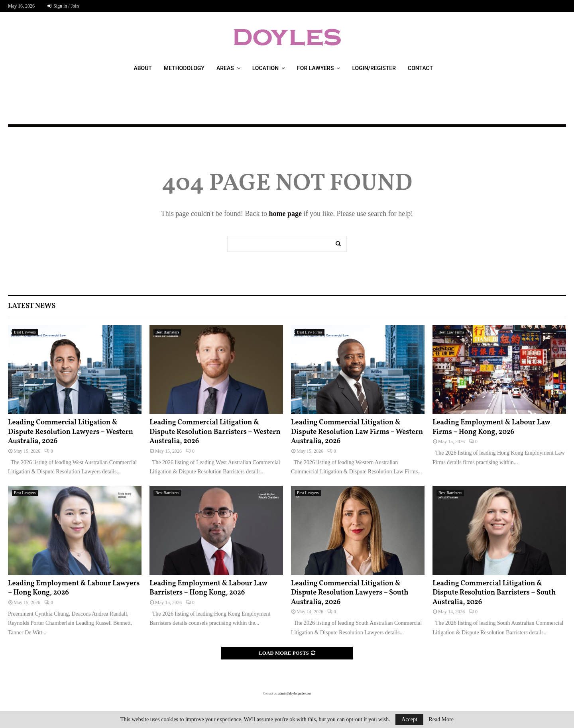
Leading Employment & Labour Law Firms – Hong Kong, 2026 (491, 427)
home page (285, 214)
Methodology (184, 68)
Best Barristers (167, 332)
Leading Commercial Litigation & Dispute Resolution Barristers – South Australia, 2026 (494, 593)
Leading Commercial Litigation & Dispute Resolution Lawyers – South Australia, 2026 (350, 593)
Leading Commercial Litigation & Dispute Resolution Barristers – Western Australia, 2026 (215, 432)
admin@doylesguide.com (295, 694)
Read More (441, 720)
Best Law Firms (310, 332)
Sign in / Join (63, 6)
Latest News (32, 306)
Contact (420, 68)
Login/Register (374, 68)
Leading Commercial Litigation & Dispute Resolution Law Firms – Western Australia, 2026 (357, 432)
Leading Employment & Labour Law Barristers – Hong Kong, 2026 (208, 588)
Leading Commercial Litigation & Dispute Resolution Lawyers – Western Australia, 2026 (71, 432)
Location (265, 68)
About (143, 68)
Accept (409, 719)
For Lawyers (315, 68)
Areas (225, 68)
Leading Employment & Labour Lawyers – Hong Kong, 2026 (74, 588)
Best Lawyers (25, 332)
